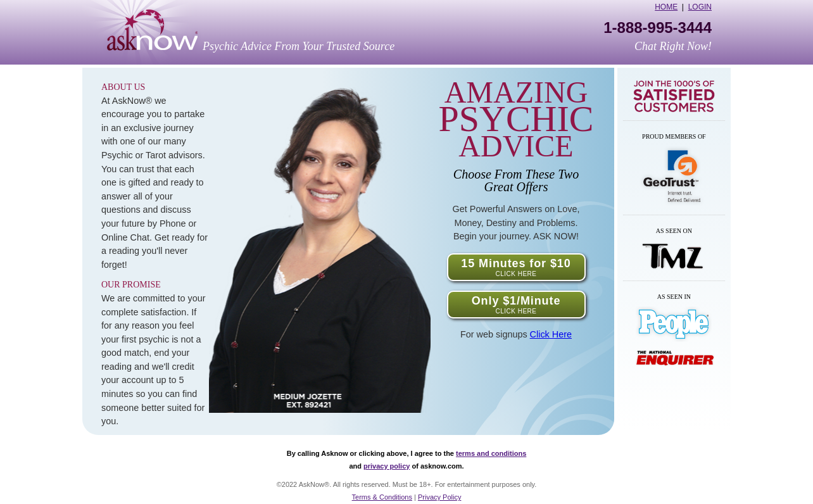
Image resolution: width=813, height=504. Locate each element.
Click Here (551, 334)
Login (700, 7)
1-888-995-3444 (658, 28)
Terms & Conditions (382, 497)
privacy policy (387, 466)
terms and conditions (491, 453)
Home (666, 7)
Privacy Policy (439, 497)
